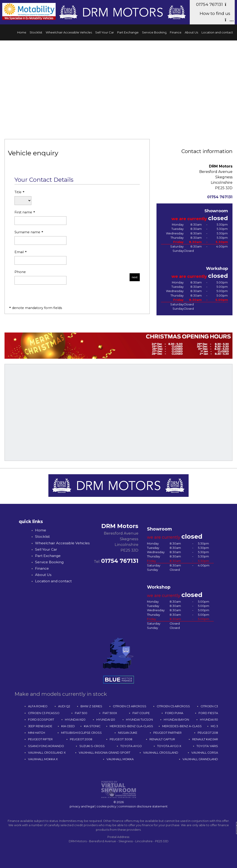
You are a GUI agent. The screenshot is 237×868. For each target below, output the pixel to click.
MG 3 (214, 726)
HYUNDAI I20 (106, 720)
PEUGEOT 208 (208, 733)
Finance (176, 32)
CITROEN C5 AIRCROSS (173, 706)
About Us (191, 32)
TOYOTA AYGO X (169, 746)
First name (40, 218)
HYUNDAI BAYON (176, 720)
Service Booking (154, 32)
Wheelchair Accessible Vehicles (69, 32)
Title (23, 198)
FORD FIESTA (208, 713)
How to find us (215, 17)
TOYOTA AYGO (131, 746)
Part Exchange (128, 32)
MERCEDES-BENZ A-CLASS (182, 726)
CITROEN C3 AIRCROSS (130, 706)
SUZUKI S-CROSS (92, 746)
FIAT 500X (110, 713)
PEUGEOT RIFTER (40, 739)
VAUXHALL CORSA (205, 753)
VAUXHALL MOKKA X (43, 759)
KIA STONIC (92, 726)
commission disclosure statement (143, 806)
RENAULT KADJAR (205, 739)
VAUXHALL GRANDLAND (200, 759)
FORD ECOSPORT (41, 720)
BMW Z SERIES (91, 706)
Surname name (40, 238)
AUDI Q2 (64, 706)
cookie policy (106, 806)
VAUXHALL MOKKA (120, 759)
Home (22, 32)
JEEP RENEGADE (40, 726)
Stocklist (36, 32)
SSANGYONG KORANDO (46, 746)
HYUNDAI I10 (209, 720)
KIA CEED (68, 726)
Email (40, 257)
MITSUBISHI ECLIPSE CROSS (81, 733)
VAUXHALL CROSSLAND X (47, 753)
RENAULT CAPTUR (162, 739)
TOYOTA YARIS (207, 746)
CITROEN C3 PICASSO (44, 713)
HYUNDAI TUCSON (139, 720)
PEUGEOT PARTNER (167, 733)
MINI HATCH (37, 733)
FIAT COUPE (141, 713)
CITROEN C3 (209, 706)
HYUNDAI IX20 (75, 720)
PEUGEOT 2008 (81, 739)
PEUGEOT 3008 (121, 739)
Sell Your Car (105, 32)
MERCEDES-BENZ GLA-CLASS (131, 726)
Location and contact (217, 32)
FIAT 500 (81, 713)
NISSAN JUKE (128, 733)
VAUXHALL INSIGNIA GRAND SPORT (104, 753)
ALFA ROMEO (38, 706)
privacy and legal (82, 806)
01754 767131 (213, 4)
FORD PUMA (174, 713)
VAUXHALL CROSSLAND (161, 753)
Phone (40, 277)
